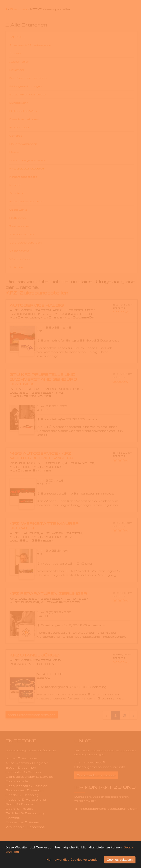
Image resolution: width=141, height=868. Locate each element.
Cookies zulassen (120, 860)
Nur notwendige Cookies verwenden (73, 860)
